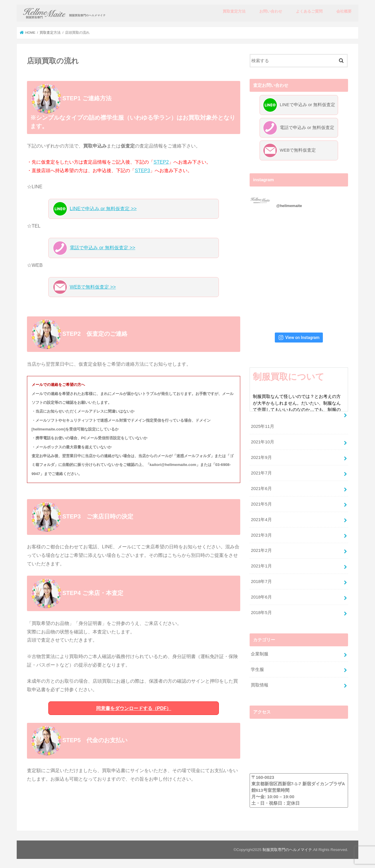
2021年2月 (261, 550)
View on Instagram (299, 337)
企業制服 (260, 653)
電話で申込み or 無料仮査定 (299, 128)
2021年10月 (262, 442)
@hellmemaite (289, 205)
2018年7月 (261, 581)
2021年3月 (261, 535)
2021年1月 (261, 566)
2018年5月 (261, 612)
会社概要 (344, 11)
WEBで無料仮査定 (289, 150)
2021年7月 (261, 472)
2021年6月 (261, 488)
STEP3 (142, 170)
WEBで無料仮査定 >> (84, 287)
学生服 (257, 669)
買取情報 (260, 684)
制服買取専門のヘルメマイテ (287, 849)
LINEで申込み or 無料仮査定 (299, 105)
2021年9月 (261, 457)
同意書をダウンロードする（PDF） (134, 708)
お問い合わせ (271, 11)
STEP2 (161, 162)
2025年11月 (262, 426)
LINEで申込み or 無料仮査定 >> (95, 209)
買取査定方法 (234, 11)
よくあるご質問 (309, 11)
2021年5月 (261, 503)
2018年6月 (261, 596)
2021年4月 (261, 519)
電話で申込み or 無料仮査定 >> (94, 248)
